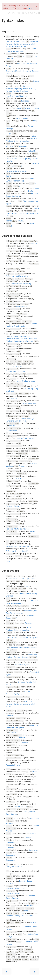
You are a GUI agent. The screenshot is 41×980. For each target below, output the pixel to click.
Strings (27, 586)
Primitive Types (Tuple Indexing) (19, 916)
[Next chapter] (34, 971)
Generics (10, 339)
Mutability (32, 151)
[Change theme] (9, 13)
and (25, 56)
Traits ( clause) (15, 221)
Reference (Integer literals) (17, 551)
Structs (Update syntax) (25, 381)
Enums (36, 81)
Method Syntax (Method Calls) (20, 180)
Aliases (23, 201)
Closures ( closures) (16, 146)
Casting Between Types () (18, 41)
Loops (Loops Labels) (27, 578)
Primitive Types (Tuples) (16, 888)
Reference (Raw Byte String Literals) (21, 612)
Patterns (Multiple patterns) (17, 529)
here (30, 8)
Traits (8, 176)
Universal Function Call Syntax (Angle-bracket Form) (22, 44)
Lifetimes (13, 578)
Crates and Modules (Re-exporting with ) (22, 656)
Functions (25, 101)
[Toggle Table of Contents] (3, 13)
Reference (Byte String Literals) (22, 602)
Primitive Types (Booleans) (17, 96)
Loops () (21, 108)
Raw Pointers (22, 306)
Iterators (13, 398)
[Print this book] (39, 13)
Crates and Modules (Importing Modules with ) (22, 340)
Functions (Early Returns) (16, 171)
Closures (24, 339)
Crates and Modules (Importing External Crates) (21, 87)
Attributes (14, 336)
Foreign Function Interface (17, 91)
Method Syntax (33, 108)
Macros (34, 243)
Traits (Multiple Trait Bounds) (21, 325)
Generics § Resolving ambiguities (22, 727)
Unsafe (36, 208)
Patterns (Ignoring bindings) (18, 546)
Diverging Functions (14, 867)
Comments (29, 838)
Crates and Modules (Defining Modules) (23, 140)
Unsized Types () (24, 807)
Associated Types (19, 46)
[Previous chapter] (7, 971)
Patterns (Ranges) (29, 403)
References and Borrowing (17, 276)
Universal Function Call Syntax (19, 693)
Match (33, 136)
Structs (36, 188)
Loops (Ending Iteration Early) (21, 50)
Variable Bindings (27, 418)
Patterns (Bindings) (14, 506)
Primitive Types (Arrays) (25, 438)
